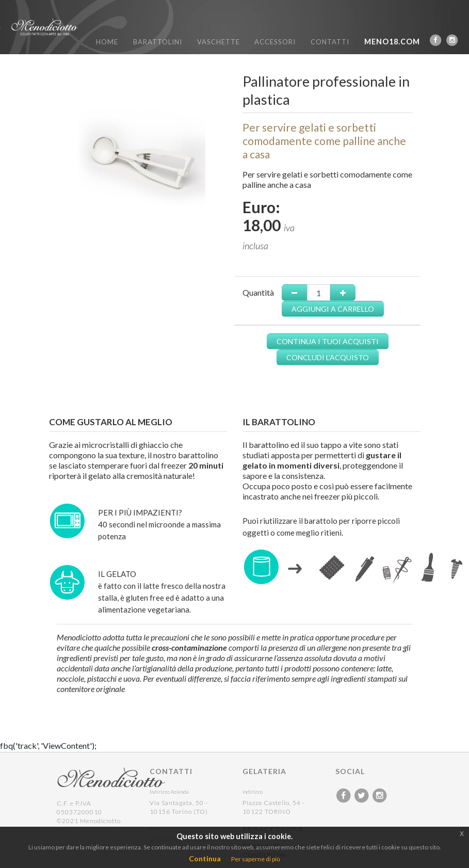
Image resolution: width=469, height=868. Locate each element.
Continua (205, 858)
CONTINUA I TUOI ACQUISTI (328, 341)
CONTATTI (330, 42)
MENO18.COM (392, 42)
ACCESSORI (275, 42)
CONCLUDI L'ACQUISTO (328, 357)
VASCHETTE (219, 42)
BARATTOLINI (158, 42)
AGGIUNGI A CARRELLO (333, 309)
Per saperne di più (256, 859)
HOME (107, 42)
